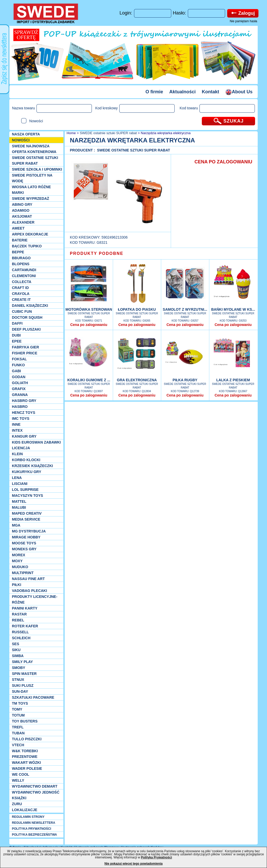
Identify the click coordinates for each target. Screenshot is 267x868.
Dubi (16, 335)
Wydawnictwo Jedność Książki (36, 795)
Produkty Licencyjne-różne (35, 599)
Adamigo (21, 210)
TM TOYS (20, 703)
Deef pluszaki (26, 329)
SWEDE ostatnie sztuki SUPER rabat (35, 161)
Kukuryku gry (27, 472)
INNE (16, 424)
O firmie (154, 92)
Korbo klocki (26, 460)
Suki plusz (23, 686)
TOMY (17, 709)
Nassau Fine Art (28, 579)
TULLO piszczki (27, 739)
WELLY (18, 780)
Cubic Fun (22, 311)
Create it (21, 300)
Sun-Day (20, 691)
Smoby (18, 668)
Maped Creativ (27, 513)
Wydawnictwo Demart (35, 786)
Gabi (16, 371)
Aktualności (182, 92)
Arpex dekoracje (30, 234)
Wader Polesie (27, 768)
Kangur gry (24, 436)
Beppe (18, 252)
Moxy (17, 561)
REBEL (18, 620)
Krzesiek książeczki (32, 466)
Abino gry (22, 204)
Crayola (21, 294)
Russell (20, 632)
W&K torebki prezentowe (25, 754)
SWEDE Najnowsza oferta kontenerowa (34, 149)
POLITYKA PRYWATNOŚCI (32, 829)
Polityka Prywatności (157, 857)
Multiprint (23, 573)
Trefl (18, 727)
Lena (17, 478)
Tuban (18, 733)
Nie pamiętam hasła (243, 21)
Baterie (20, 240)
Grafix (19, 389)
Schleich (21, 638)
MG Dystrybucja (29, 531)
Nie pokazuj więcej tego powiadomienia (134, 864)
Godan (19, 377)
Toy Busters (25, 721)
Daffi (17, 323)
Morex (18, 555)
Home (71, 133)
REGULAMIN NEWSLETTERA (34, 823)
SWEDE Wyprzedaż (31, 199)
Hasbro (20, 407)
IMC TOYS (21, 418)
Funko (18, 365)
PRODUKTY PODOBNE (97, 253)
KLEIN (17, 454)
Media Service (26, 519)
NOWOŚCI (21, 140)
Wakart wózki (26, 763)
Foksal (19, 359)
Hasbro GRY (24, 401)
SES (16, 644)
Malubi (19, 507)
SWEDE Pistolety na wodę (32, 178)
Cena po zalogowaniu (89, 325)
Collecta (22, 282)
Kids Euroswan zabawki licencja (36, 445)
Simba (18, 656)
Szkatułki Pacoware (33, 697)
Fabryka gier (25, 347)
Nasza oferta (26, 134)
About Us (239, 92)
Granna (20, 395)
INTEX (17, 430)
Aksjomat (22, 216)
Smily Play (22, 662)
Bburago (21, 258)
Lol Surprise (25, 490)
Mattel (19, 501)
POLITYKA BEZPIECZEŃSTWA (34, 835)
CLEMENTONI (24, 276)
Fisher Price (25, 353)
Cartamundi (24, 270)
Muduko (20, 567)
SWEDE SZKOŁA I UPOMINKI (37, 169)
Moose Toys (24, 543)
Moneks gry (24, 549)
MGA (16, 525)
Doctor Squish (27, 317)
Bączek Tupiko (27, 246)
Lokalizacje (25, 810)
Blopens (21, 264)
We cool (21, 774)
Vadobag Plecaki (29, 591)
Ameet (18, 228)
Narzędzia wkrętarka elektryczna (166, 133)
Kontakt (210, 92)
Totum (18, 715)
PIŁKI (17, 585)
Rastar (19, 614)
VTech (18, 745)
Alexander (23, 222)
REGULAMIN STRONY (28, 817)
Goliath (20, 383)
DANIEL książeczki (30, 306)
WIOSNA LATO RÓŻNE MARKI (31, 190)
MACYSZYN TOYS (27, 496)
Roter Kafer (25, 626)
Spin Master (24, 674)
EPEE (17, 341)
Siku (16, 650)
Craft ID (20, 288)
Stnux (18, 680)
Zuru (17, 804)
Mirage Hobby (26, 537)
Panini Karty (25, 608)
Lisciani (20, 484)
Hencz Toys (24, 413)
